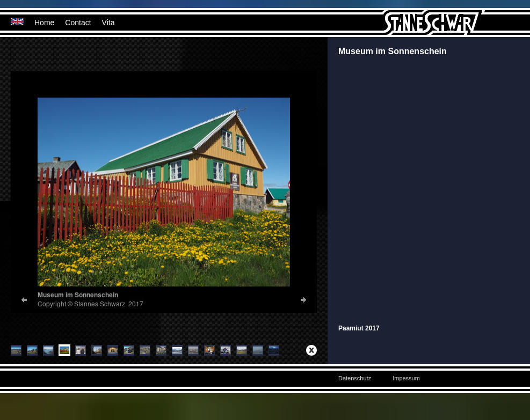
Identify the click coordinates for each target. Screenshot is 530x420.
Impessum (406, 378)
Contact (78, 23)
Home (44, 23)
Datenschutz (355, 378)
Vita (108, 23)
